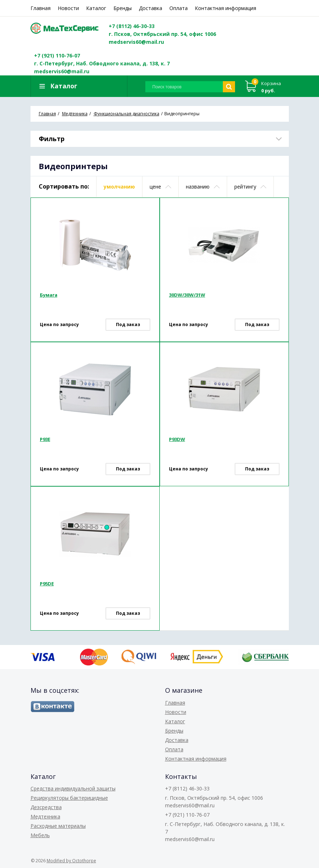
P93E (45, 439)
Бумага (49, 295)
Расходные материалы (58, 826)
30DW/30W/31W (187, 295)
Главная (41, 8)
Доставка (151, 8)
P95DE (47, 584)
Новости (68, 8)
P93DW (177, 439)
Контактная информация (226, 8)
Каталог (96, 8)
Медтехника (45, 816)
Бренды (123, 8)
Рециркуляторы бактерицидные (69, 798)
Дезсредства (46, 807)
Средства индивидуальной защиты (73, 788)
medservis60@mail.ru (136, 42)
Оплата (179, 8)
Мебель (40, 835)
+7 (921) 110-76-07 (57, 55)
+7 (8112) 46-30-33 (132, 26)
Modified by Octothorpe (71, 861)
